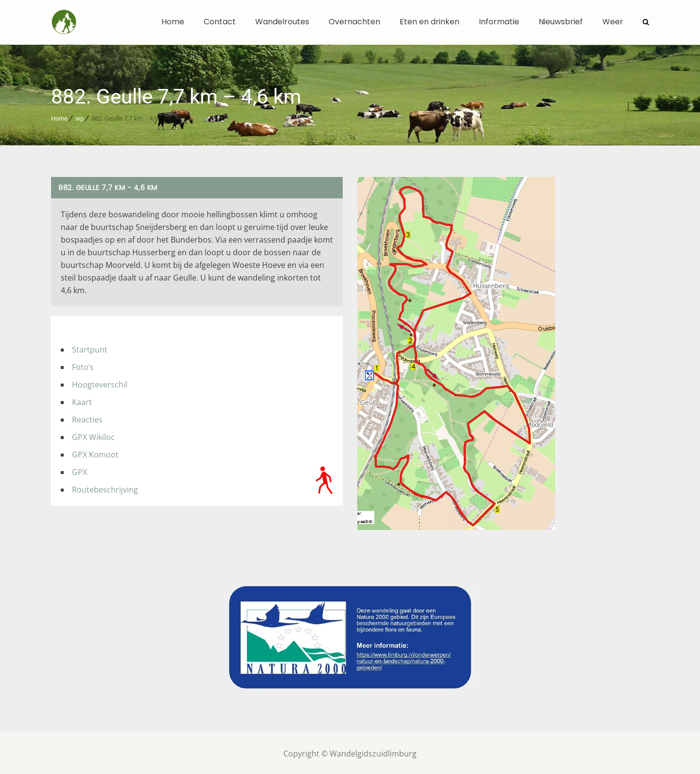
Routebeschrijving (105, 489)
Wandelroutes (282, 22)
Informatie (499, 22)
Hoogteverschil (100, 384)
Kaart (82, 401)
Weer (613, 22)
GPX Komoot (95, 454)
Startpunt (90, 349)
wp (79, 117)
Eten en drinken (429, 22)
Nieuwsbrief (561, 22)
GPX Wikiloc (93, 436)
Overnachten (354, 22)
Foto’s (83, 366)
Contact (220, 22)
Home (173, 22)
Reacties (87, 419)
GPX (79, 471)
